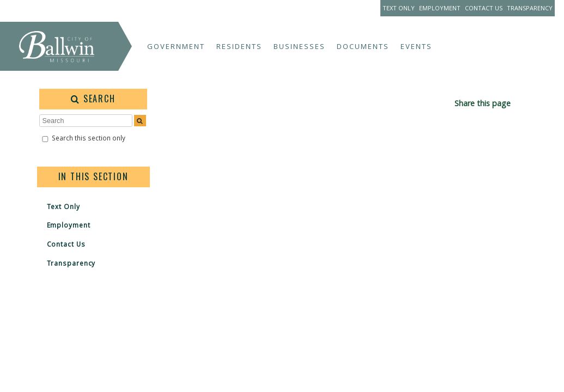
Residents (239, 46)
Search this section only (89, 138)
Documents (363, 46)
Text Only (399, 8)
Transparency (530, 8)
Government (176, 46)
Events (416, 46)
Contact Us (484, 8)
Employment (440, 8)
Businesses (299, 46)
